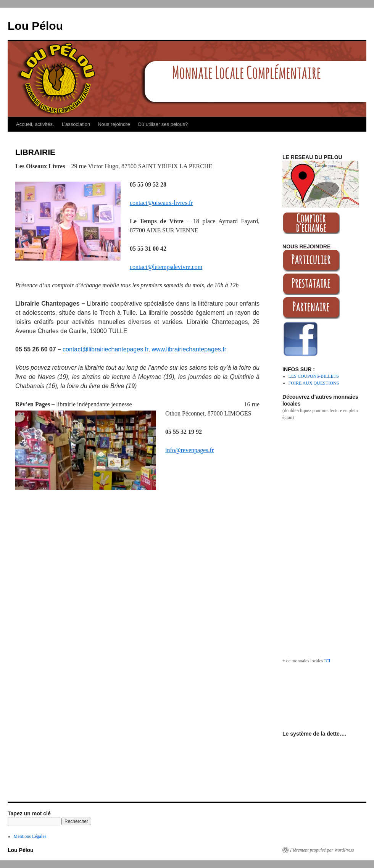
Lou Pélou (35, 26)
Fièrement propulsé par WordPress (322, 850)
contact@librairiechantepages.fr (105, 349)
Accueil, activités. (35, 124)
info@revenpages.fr (189, 450)
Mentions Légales (30, 836)
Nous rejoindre (114, 124)
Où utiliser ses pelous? (163, 124)
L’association (76, 124)
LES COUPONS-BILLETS (314, 376)
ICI (327, 661)
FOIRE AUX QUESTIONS (314, 383)
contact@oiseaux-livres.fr (161, 203)
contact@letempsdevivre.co (164, 267)
